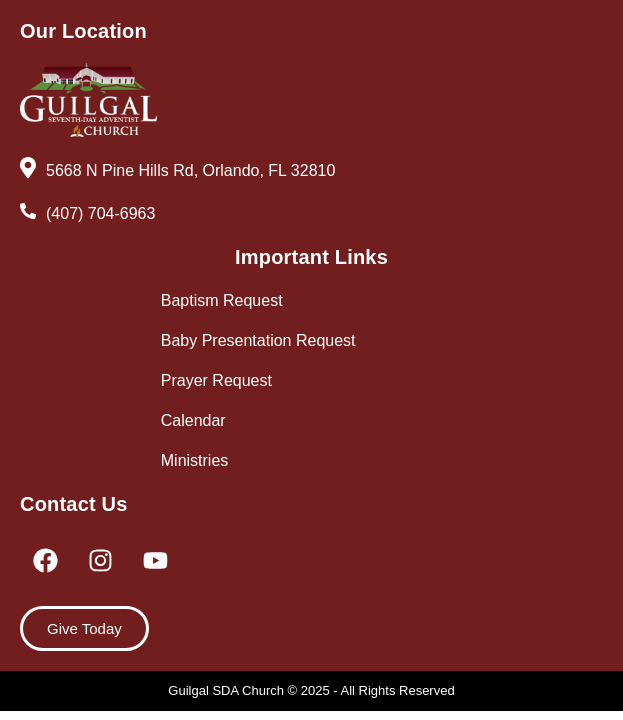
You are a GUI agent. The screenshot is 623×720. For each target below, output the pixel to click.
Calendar (193, 420)
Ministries (195, 460)
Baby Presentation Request (258, 340)
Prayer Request (216, 380)
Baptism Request (222, 300)
